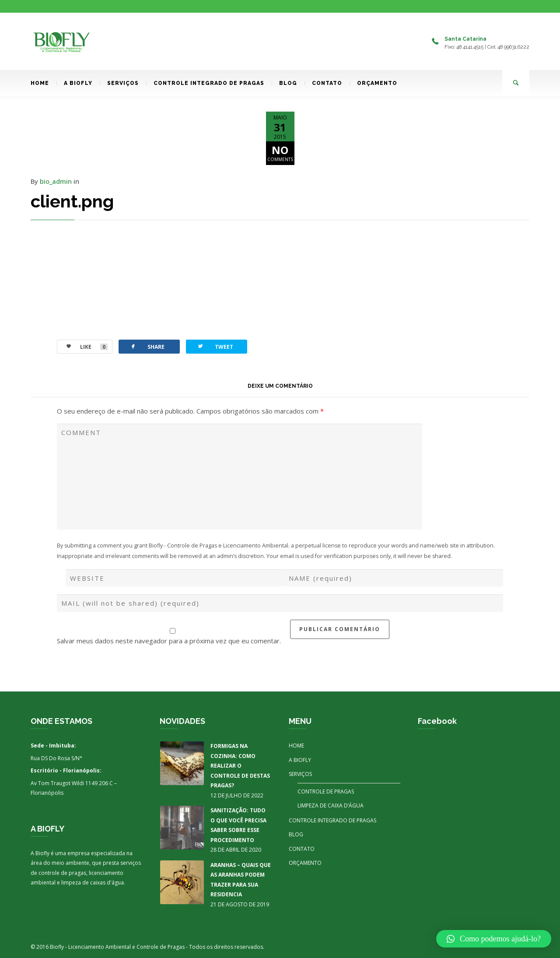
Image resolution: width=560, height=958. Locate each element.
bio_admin (56, 181)
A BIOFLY (74, 83)
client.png (72, 201)
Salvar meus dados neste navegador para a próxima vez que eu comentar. (169, 641)
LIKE (82, 347)
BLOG (284, 83)
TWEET (215, 346)
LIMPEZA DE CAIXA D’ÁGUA (331, 805)
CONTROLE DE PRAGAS (326, 791)
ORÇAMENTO (373, 83)
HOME (40, 83)
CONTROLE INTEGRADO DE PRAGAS (205, 83)
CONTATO (323, 83)
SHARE (147, 346)
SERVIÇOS (119, 83)
